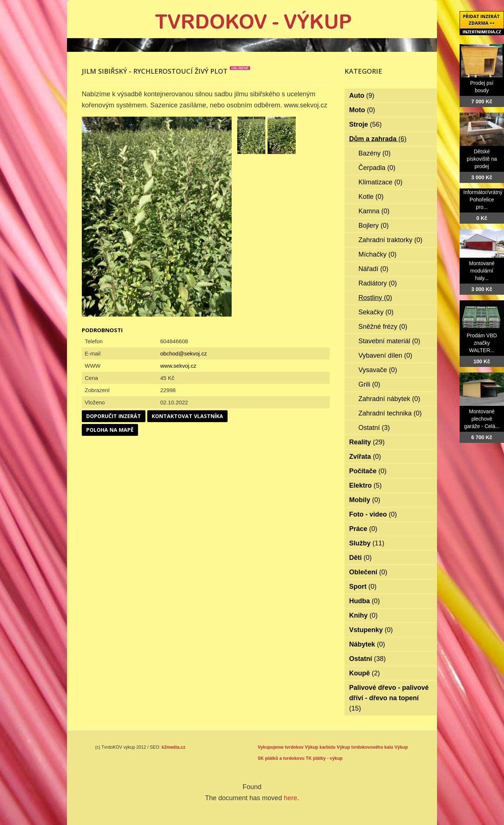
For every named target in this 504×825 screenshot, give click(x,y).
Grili (369, 384)
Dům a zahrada (378, 139)
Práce (363, 529)
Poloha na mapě (110, 430)
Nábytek (367, 644)
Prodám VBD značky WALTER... (482, 343)
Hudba (365, 601)
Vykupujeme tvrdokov (280, 747)
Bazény (375, 153)
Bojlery (374, 226)
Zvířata (365, 457)
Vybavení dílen (385, 355)
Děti (361, 558)
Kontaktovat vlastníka (187, 416)
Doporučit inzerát (114, 416)
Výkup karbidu (320, 747)
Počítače (368, 471)
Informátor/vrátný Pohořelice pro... (483, 200)
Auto (362, 96)
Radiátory (378, 283)
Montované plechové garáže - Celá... (482, 419)
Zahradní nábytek (389, 399)
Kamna (374, 211)
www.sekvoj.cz (178, 366)
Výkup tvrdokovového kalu (365, 747)
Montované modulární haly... (482, 271)
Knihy (364, 615)
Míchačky (378, 254)
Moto (362, 110)
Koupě (365, 673)
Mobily (365, 500)
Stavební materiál (389, 341)
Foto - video (373, 514)
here (290, 798)
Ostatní (374, 428)
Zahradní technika (390, 413)
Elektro (366, 485)
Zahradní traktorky (391, 240)
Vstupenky (371, 630)
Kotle (371, 197)
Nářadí (374, 269)
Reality (367, 442)
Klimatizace (381, 182)
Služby (367, 543)
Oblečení (368, 572)
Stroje (366, 124)
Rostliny (375, 298)
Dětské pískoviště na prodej (482, 159)
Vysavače (378, 370)
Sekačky (376, 312)
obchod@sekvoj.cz (184, 353)
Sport (363, 587)
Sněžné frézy (383, 327)
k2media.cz (174, 747)
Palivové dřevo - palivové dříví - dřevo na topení (389, 698)
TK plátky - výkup (324, 758)
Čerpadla (377, 168)
